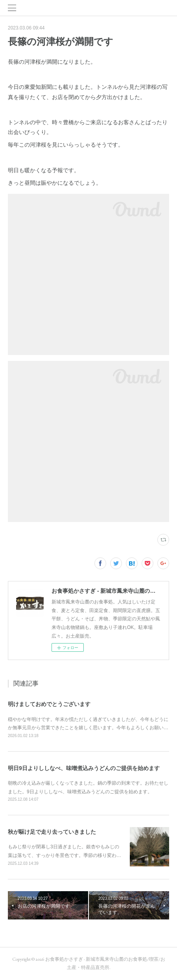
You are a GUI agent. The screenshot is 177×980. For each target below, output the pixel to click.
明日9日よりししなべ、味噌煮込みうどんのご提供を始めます (84, 768)
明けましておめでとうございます (49, 704)
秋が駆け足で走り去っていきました (52, 832)
